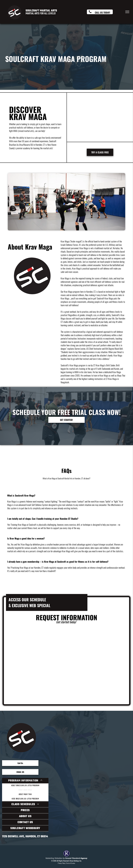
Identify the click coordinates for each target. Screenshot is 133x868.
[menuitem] (25, 790)
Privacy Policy (62, 863)
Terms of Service (71, 863)
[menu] (127, 12)
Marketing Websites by (55, 858)
